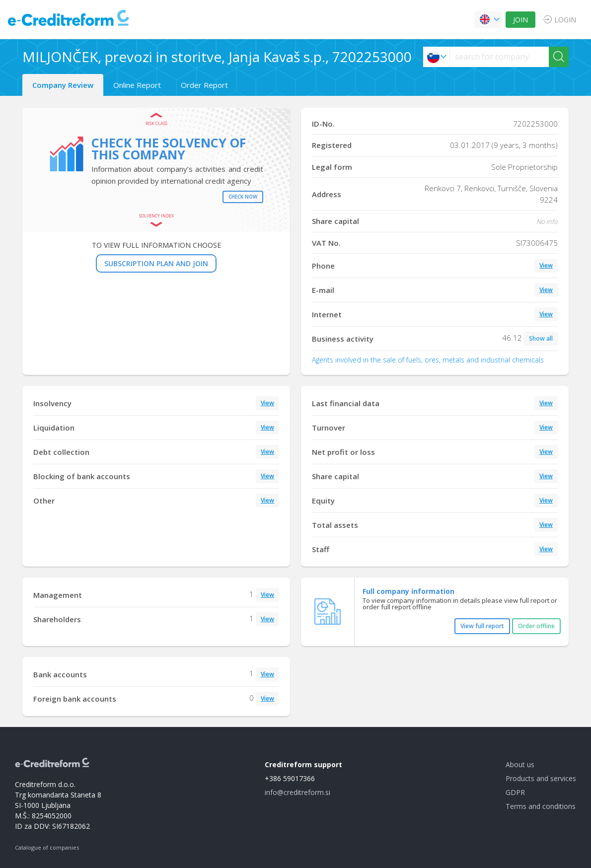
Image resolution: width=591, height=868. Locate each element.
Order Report (204, 85)
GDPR (515, 792)
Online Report (137, 85)
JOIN (520, 20)
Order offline (536, 626)
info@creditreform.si (297, 792)
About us (520, 764)
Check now (243, 197)
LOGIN (565, 20)
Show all (541, 338)
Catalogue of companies (47, 847)
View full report (482, 626)
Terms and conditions (541, 806)
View (546, 265)
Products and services (541, 778)
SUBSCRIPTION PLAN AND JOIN (156, 263)
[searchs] (499, 57)
